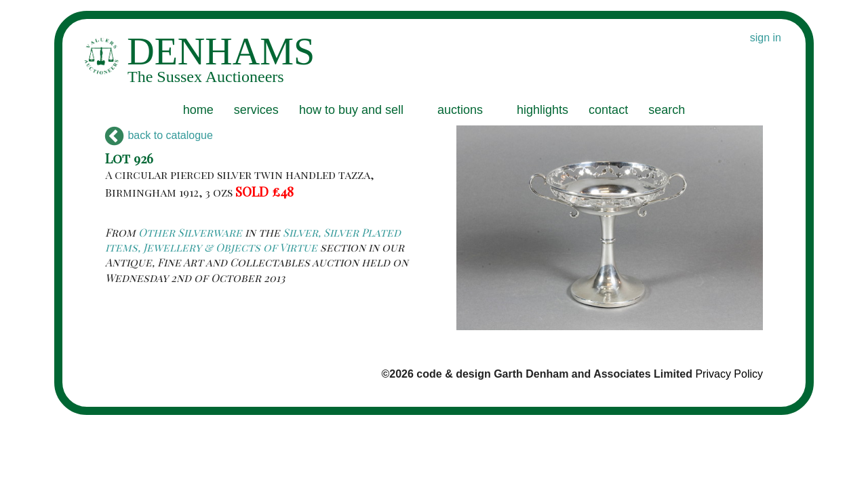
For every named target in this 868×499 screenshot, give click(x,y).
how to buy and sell (351, 110)
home (198, 110)
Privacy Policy (729, 374)
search (667, 110)
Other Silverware (190, 232)
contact (608, 110)
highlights (542, 110)
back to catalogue (159, 135)
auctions (460, 110)
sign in (766, 38)
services (256, 110)
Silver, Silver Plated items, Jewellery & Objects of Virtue (253, 240)
